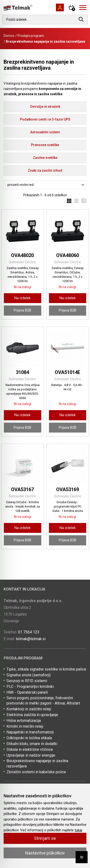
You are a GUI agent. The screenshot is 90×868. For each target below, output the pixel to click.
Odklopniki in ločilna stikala (29, 738)
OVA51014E (67, 372)
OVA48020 (22, 255)
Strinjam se (45, 838)
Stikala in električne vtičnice (30, 749)
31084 (22, 372)
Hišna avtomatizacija (24, 721)
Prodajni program (31, 36)
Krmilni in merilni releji (25, 726)
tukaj (78, 830)
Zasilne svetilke (45, 158)
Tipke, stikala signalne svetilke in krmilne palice (46, 669)
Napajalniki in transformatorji (30, 732)
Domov (9, 36)
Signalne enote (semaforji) (29, 675)
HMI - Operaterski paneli (27, 692)
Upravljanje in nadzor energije (31, 755)
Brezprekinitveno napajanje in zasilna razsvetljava (37, 763)
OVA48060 (68, 255)
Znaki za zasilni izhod (45, 170)
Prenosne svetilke (45, 145)
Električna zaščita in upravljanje (32, 715)
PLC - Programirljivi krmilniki (30, 687)
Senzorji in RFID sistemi (27, 681)
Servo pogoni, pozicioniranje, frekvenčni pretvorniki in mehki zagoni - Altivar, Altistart (43, 701)
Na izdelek (22, 298)
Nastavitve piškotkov (45, 853)
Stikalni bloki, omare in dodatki (32, 744)
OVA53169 (68, 489)
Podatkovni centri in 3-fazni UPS (45, 119)
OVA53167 (22, 489)
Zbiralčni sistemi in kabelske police (36, 772)
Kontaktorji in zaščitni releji (29, 709)
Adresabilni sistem (45, 132)
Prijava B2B (22, 310)
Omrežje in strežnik (45, 107)
